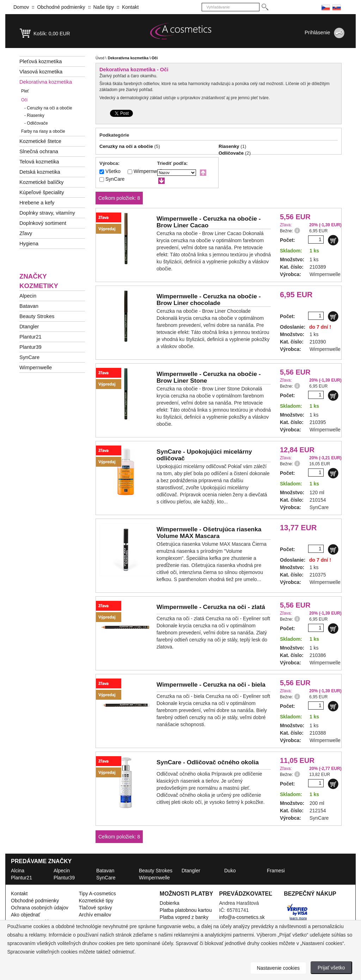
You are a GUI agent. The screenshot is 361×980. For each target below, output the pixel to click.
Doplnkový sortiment (43, 223)
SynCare (29, 357)
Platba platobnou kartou (186, 910)
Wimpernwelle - (209, 222)
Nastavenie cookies (278, 968)
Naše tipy (104, 7)
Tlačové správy (96, 908)
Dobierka (170, 903)
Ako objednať (26, 915)
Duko (230, 871)
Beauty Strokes (37, 316)
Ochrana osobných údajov (40, 908)
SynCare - (204, 455)
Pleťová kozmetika (41, 61)
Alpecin (28, 296)
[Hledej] (265, 7)
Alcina (18, 871)
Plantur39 (30, 347)
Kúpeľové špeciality (42, 192)
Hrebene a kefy (37, 203)
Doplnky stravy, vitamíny (47, 213)
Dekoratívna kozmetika (46, 82)
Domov (21, 7)
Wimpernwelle (36, 367)
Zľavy (26, 233)
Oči (24, 100)
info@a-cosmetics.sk (242, 917)
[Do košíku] (333, 240)
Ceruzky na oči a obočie (48, 108)
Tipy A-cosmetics (97, 894)
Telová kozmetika (39, 162)
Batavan (29, 306)
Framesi (276, 871)
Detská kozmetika (40, 172)
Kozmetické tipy (96, 901)
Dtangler (29, 327)
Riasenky (34, 115)
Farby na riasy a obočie (43, 131)
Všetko (113, 171)
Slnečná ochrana (39, 151)
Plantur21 (30, 337)
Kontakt (130, 7)
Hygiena (29, 244)
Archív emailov (95, 915)
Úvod (100, 58)
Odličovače (36, 123)
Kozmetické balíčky (41, 182)
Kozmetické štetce (40, 141)
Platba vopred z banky (184, 917)
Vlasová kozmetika (41, 72)
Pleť (25, 91)
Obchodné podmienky (61, 7)
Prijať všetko (331, 968)
